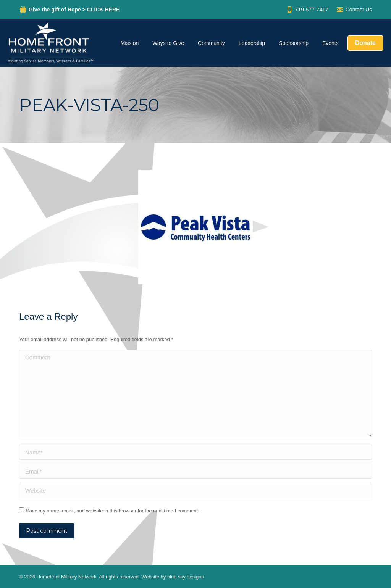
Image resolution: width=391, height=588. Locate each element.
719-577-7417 (307, 10)
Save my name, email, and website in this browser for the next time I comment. (113, 511)
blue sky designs (186, 577)
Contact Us (354, 10)
